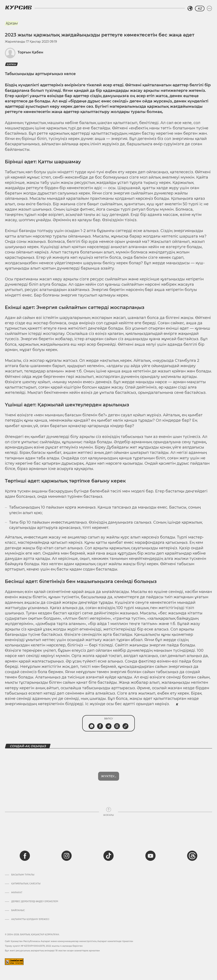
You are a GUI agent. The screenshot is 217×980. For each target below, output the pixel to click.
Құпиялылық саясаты (26, 884)
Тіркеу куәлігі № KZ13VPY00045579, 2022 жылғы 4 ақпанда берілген (44, 946)
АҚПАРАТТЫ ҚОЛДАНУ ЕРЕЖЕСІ (30, 919)
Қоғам (11, 23)
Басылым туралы (23, 875)
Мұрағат (17, 893)
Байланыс (18, 910)
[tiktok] (108, 856)
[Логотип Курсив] (18, 7)
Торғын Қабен (30, 52)
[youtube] (150, 856)
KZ (200, 8)
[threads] (192, 856)
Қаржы (11, 64)
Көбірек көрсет (108, 776)
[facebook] (25, 856)
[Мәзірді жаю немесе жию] (209, 8)
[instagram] (67, 856)
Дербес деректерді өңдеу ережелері (35, 902)
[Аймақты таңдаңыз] (190, 8)
